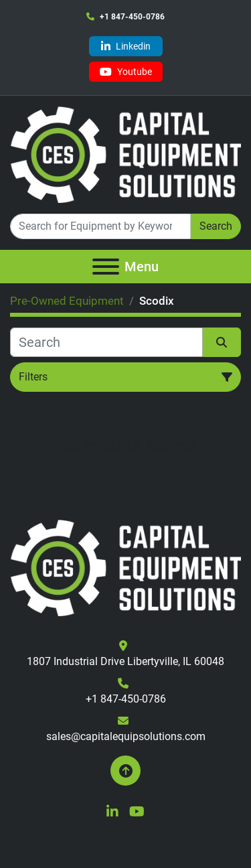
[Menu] (106, 267)
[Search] (100, 226)
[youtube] (126, 72)
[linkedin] (126, 46)
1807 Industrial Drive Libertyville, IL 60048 (125, 661)
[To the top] (125, 771)
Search (216, 226)
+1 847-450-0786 (132, 17)
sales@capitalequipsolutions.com (126, 736)
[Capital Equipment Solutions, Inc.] (125, 567)
